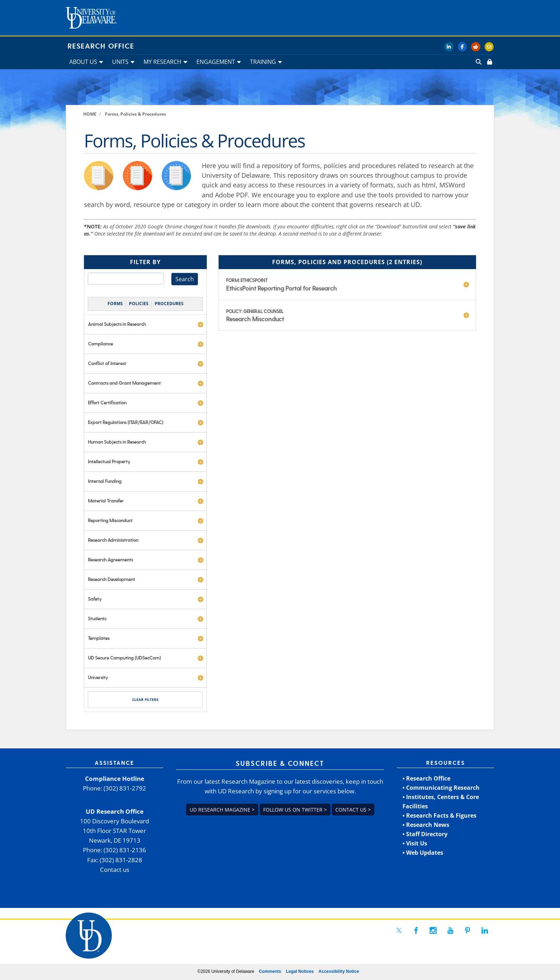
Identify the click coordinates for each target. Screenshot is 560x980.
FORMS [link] (115, 304)
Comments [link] (270, 971)
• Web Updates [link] (423, 853)
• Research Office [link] (426, 778)
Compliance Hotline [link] (115, 779)
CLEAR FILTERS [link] (145, 699)
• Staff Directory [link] (425, 834)
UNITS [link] (120, 62)
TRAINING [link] (263, 62)
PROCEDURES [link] (169, 304)
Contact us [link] (115, 870)
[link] (489, 62)
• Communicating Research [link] (441, 788)
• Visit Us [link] (415, 843)
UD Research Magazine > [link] (222, 810)
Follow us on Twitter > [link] (295, 810)
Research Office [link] (101, 46)
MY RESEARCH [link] (162, 62)
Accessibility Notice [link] (339, 971)
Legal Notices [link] (300, 971)
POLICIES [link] (139, 304)
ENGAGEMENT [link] (216, 62)
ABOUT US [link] (83, 62)
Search (185, 279)
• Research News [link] (426, 825)
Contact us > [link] (353, 810)
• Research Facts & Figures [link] (439, 815)
